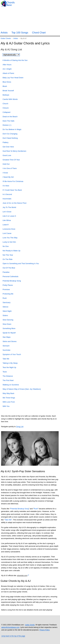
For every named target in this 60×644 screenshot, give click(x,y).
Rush (36, 509)
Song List (20, 427)
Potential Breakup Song (20, 509)
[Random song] (50, 4)
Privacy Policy (45, 630)
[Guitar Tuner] (44, 4)
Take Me (8, 520)
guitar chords (30, 625)
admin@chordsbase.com (10, 627)
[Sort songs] (11, 55)
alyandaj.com (22, 575)
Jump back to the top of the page (13, 636)
